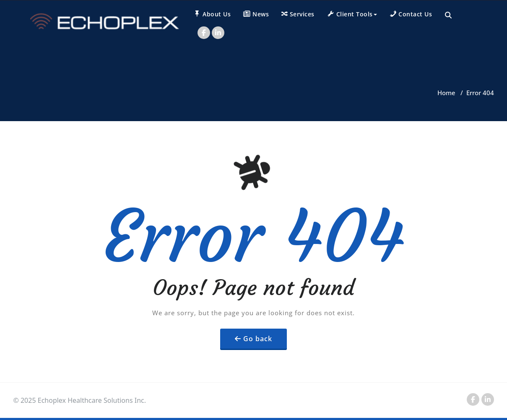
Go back (258, 339)
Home (446, 93)
